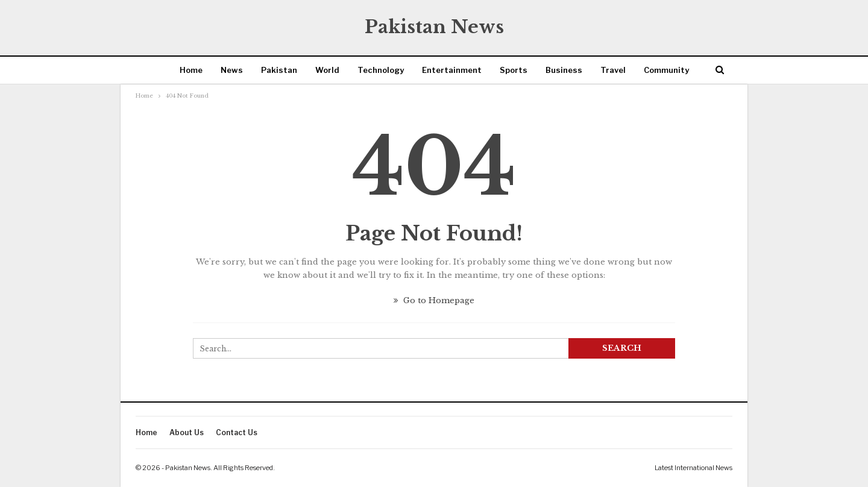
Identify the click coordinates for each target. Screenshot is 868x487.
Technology (381, 70)
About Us (187, 432)
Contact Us (237, 432)
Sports (514, 70)
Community (666, 70)
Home (191, 70)
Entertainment (452, 70)
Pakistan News (434, 27)
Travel (613, 70)
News (232, 70)
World (327, 70)
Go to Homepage (434, 300)
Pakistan (279, 70)
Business (564, 70)
